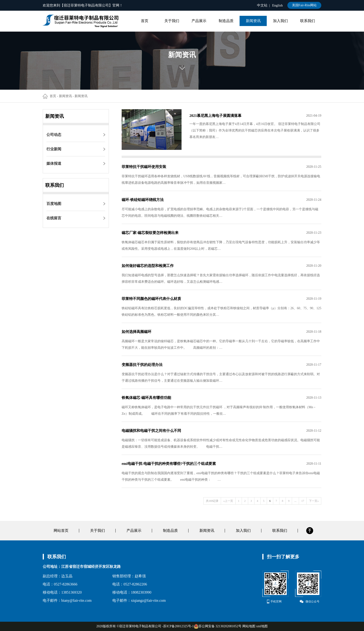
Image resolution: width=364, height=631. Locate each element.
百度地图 (54, 204)
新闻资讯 (253, 21)
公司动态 (54, 135)
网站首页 (61, 531)
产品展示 (199, 21)
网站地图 (249, 626)
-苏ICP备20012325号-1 (178, 626)
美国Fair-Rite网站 (304, 5)
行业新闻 (54, 149)
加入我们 (280, 21)
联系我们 (308, 21)
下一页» (314, 501)
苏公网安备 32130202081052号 (218, 626)
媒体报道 (54, 163)
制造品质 (226, 21)
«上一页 (228, 501)
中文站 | (263, 5)
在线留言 (54, 218)
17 (303, 501)
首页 (145, 21)
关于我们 (172, 21)
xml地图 (262, 626)
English (277, 5)
